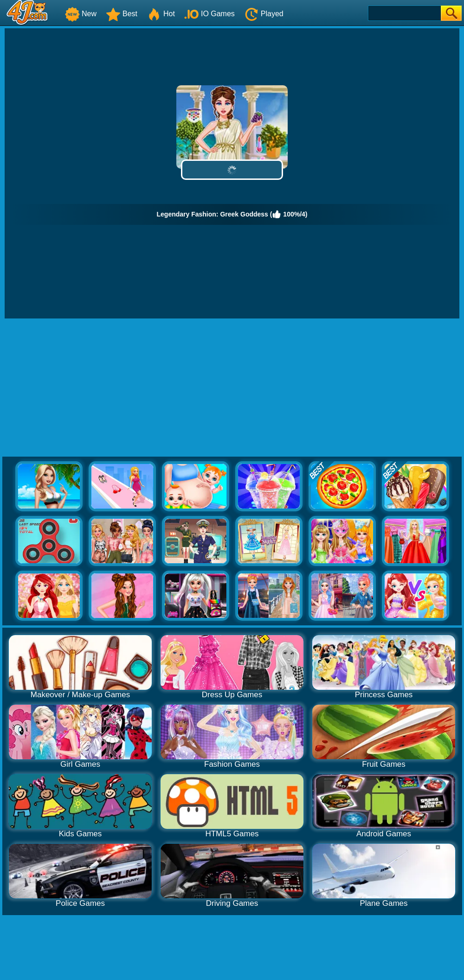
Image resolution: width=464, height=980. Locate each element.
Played (264, 14)
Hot (161, 14)
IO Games (209, 14)
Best (122, 14)
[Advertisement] (232, 388)
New (81, 14)
